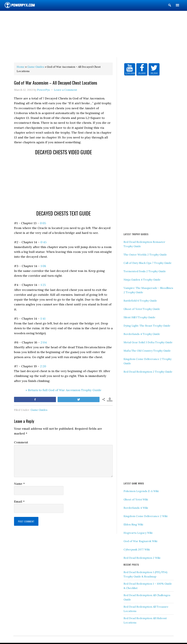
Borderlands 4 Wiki (136, 508)
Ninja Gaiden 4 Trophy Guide (142, 280)
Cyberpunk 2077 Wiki (137, 549)
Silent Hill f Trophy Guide (139, 317)
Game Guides (39, 410)
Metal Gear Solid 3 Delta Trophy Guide (148, 342)
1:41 (43, 318)
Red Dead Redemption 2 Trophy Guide (148, 372)
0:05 (43, 223)
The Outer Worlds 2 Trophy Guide (145, 255)
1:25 (43, 285)
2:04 (44, 342)
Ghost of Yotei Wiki (136, 499)
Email (19, 501)
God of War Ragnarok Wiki (140, 541)
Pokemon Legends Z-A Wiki (141, 491)
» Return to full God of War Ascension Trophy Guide (63, 390)
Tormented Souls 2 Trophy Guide (145, 271)
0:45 (43, 242)
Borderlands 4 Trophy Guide (142, 334)
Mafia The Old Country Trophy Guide (147, 351)
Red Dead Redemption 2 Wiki (142, 558)
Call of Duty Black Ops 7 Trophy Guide (148, 263)
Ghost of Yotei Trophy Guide (142, 309)
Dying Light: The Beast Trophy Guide (147, 326)
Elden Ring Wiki (133, 524)
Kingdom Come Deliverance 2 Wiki (146, 516)
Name (19, 484)
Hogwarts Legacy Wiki (138, 533)
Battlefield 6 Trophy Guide (140, 301)
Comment (21, 442)
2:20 (43, 366)
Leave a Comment (66, 90)
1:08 (43, 266)
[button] (170, 6)
